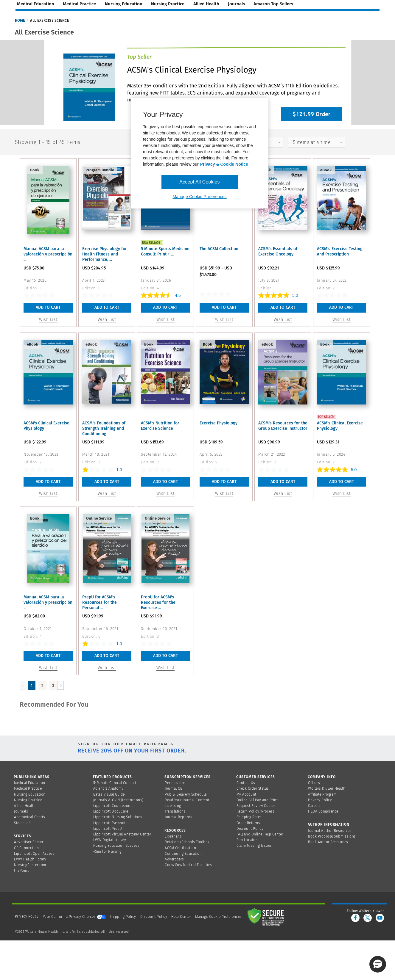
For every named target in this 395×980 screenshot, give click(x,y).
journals (236, 4)
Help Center (182, 917)
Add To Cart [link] (224, 307)
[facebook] (355, 918)
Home (20, 21)
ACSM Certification (180, 848)
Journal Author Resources (330, 831)
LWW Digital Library (110, 840)
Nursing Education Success (116, 846)
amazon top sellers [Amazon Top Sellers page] (273, 4)
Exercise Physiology (219, 423)
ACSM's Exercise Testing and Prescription (340, 251)
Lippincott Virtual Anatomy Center (122, 834)
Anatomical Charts (30, 817)
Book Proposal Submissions (332, 836)
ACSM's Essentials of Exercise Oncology (278, 251)
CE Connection (27, 848)
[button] (378, 964)
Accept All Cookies (199, 182)
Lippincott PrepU (108, 829)
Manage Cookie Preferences (219, 917)
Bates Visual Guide (109, 794)
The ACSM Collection (219, 249)
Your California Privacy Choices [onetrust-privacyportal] (74, 917)
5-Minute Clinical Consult (115, 783)
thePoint (21, 871)
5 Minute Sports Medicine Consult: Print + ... (165, 251)
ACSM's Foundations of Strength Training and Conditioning (104, 428)
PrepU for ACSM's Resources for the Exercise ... (158, 602)
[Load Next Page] (60, 685)
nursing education (124, 4)
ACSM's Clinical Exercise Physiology (46, 426)
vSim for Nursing (107, 852)
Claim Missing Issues (254, 846)
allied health (206, 4)
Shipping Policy (123, 917)
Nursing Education (30, 794)
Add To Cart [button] (48, 307)
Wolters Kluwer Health (327, 788)
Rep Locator (247, 840)
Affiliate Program (322, 794)
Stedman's (23, 823)
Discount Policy (250, 829)
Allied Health (25, 806)
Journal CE (173, 788)
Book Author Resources (328, 842)
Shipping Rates (249, 817)
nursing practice (168, 4)
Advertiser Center (29, 842)
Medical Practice (28, 788)
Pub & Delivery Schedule (186, 794)
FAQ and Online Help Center (260, 834)
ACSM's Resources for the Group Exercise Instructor (283, 426)
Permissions (175, 783)
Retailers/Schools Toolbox (187, 842)
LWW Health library (30, 859)
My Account (247, 794)
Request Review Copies (256, 806)
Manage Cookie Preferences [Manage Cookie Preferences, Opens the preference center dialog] (199, 197)
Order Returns (248, 823)
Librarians (173, 836)
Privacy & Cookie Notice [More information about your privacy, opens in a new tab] (224, 164)
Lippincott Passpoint (111, 823)
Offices (314, 783)
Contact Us (246, 783)
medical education (36, 4)
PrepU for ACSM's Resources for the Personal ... (99, 602)
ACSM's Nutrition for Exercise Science (160, 426)
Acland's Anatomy (108, 788)
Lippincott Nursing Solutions (118, 817)
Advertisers (174, 859)
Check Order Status (253, 788)
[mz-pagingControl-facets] (317, 142)
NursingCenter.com (30, 865)
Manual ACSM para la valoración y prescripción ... (48, 254)
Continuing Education (183, 854)
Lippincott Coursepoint (113, 806)
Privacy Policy (320, 800)
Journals (21, 811)
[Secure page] (267, 917)
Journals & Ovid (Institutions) (118, 800)
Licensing (173, 806)
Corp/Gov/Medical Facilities (188, 865)
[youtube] (380, 918)
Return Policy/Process (256, 811)
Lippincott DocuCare (111, 811)
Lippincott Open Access (34, 854)
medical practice (79, 4)
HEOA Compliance (323, 811)
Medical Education (30, 783)
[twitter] (368, 918)
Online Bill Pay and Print (257, 800)
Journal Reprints (178, 817)
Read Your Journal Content (187, 800)
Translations (175, 811)
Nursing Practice (28, 800)
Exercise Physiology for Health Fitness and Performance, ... (105, 254)
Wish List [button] (48, 320)
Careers (314, 806)
